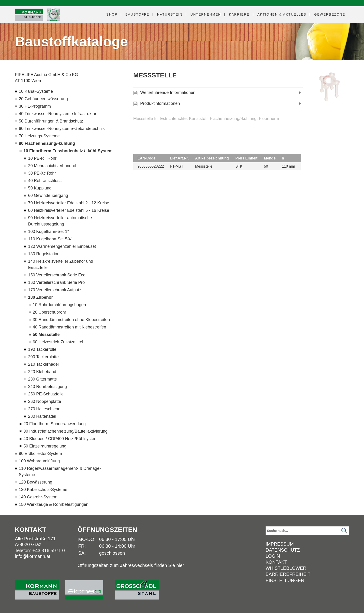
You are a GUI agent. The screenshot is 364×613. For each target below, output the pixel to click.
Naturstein (170, 14)
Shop (112, 14)
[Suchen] (344, 531)
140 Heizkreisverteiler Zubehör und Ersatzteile (61, 264)
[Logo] (29, 15)
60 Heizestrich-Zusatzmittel (58, 342)
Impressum (280, 544)
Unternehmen (206, 14)
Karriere (239, 14)
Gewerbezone (330, 14)
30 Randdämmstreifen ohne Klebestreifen (71, 320)
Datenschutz (283, 550)
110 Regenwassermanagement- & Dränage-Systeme (60, 472)
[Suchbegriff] (307, 531)
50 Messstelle (46, 335)
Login (273, 556)
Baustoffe (137, 14)
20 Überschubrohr (49, 312)
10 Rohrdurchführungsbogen (59, 305)
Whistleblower (286, 568)
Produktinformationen (160, 103)
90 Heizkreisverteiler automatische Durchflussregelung (60, 221)
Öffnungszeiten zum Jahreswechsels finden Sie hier (131, 565)
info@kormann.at (33, 556)
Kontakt (276, 562)
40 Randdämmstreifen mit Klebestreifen (69, 327)
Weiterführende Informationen (168, 93)
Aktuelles (282, 14)
